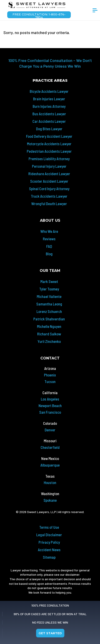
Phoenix (50, 375)
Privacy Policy (49, 542)
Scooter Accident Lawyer (49, 181)
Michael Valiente (49, 296)
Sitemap (49, 557)
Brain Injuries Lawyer (49, 99)
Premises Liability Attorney (49, 159)
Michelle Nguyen (49, 326)
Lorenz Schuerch (49, 311)
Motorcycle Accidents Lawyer (49, 144)
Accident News (49, 550)
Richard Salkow (49, 334)
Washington (50, 494)
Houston (50, 482)
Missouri (50, 441)
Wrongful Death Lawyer (49, 204)
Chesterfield (50, 447)
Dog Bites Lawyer (49, 129)
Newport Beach (50, 406)
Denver (50, 430)
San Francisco (50, 412)
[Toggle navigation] (95, 12)
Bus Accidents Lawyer (49, 114)
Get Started (50, 633)
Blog (49, 254)
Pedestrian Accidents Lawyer (49, 151)
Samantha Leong (49, 304)
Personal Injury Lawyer (49, 166)
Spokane (50, 500)
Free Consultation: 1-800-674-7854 (39, 15)
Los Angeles (50, 399)
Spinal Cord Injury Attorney (49, 189)
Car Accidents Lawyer (49, 121)
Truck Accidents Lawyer (49, 196)
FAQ (49, 246)
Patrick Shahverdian (49, 319)
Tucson (50, 381)
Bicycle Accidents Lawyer (49, 91)
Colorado (50, 423)
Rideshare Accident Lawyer (49, 174)
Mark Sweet (49, 281)
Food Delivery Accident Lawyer (49, 136)
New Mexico (50, 458)
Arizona (50, 368)
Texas (50, 476)
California (50, 393)
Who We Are (49, 231)
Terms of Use (49, 527)
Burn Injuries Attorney (49, 106)
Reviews (49, 239)
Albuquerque (50, 465)
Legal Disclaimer (49, 535)
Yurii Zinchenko (49, 341)
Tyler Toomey (49, 289)
